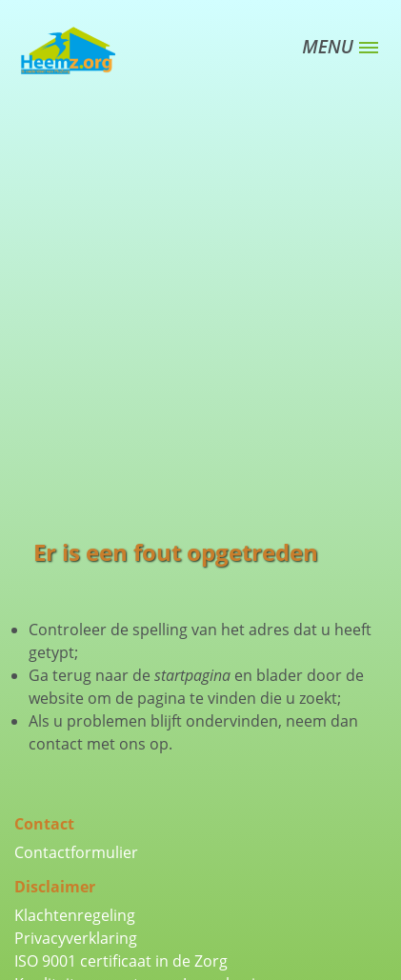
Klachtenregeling (75, 915)
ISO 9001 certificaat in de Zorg (121, 961)
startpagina (192, 675)
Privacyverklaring (76, 938)
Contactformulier (76, 852)
